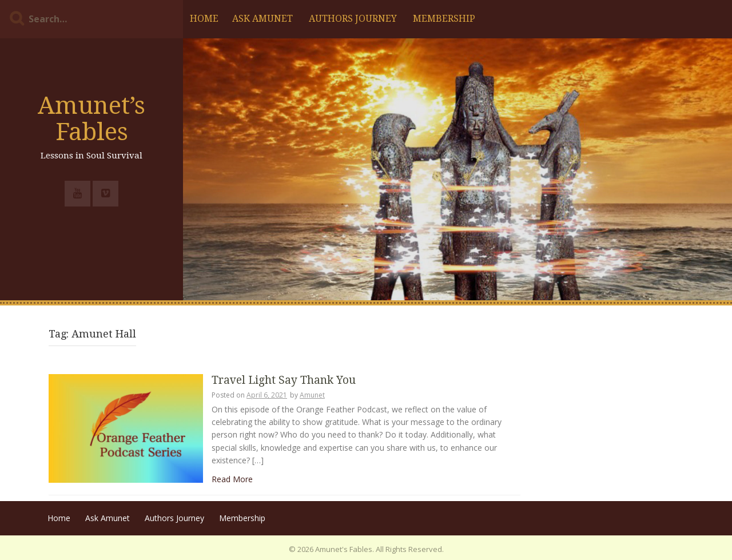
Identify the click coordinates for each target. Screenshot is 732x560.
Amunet (312, 395)
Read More (232, 479)
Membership (444, 19)
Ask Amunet (262, 19)
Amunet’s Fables (91, 119)
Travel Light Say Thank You (284, 381)
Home (204, 19)
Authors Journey (353, 19)
